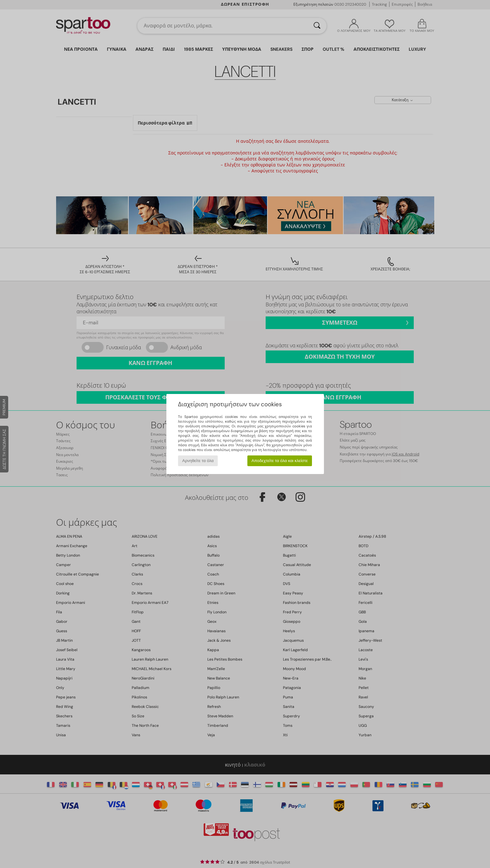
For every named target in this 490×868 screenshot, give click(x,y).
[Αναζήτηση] (317, 26)
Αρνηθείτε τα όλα (198, 461)
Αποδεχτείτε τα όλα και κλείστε (280, 461)
